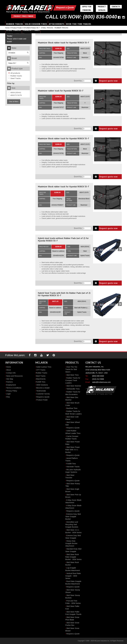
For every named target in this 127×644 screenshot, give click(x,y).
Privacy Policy (12, 391)
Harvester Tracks (73, 467)
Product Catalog (102, 8)
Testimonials (41, 391)
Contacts (116, 7)
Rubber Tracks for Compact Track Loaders (73, 380)
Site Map (10, 379)
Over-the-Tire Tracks (78, 24)
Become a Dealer (43, 388)
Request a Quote (65, 8)
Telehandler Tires (73, 389)
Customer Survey (43, 394)
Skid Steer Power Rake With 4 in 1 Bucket (73, 450)
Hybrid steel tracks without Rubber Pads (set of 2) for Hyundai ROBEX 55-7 (63, 239)
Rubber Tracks (15, 24)
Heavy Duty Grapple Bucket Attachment (71, 543)
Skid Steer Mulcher (74, 386)
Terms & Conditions (14, 388)
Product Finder (17, 28)
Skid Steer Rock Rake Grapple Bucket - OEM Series (73, 557)
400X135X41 (15, 92)
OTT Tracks (41, 370)
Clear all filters (14, 102)
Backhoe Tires (72, 408)
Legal (8, 394)
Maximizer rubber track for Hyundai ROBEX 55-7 (61, 91)
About (8, 370)
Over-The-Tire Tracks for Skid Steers (71, 369)
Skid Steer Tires (72, 375)
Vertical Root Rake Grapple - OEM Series (73, 576)
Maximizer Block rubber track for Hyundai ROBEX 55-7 (63, 43)
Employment (11, 385)
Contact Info (11, 373)
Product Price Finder (23, 16)
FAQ (8, 397)
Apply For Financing (87, 8)
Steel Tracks (14, 30)
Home (7, 28)
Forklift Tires (31, 30)
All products (14, 73)
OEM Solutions (42, 385)
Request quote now (105, 81)
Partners (9, 382)
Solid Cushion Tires (36, 24)
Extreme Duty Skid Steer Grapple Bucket (73, 517)
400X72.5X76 (15, 95)
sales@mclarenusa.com (101, 382)
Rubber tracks (15, 76)
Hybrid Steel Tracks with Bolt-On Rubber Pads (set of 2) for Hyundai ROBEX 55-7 (64, 294)
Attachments (56, 24)
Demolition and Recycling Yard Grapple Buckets (72, 524)
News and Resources (14, 376)
